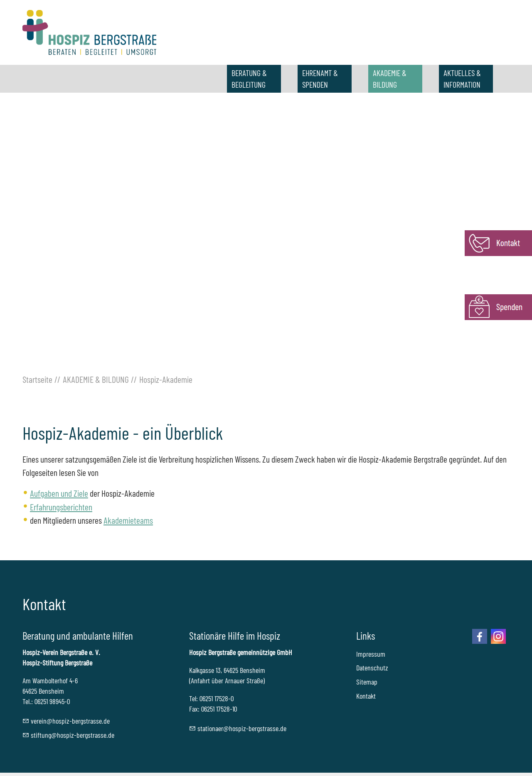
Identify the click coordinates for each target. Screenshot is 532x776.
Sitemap (367, 682)
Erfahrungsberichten (61, 507)
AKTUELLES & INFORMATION (462, 79)
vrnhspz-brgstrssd (70, 721)
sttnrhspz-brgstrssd (242, 728)
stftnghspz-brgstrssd (73, 735)
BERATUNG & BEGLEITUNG (249, 79)
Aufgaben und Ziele (59, 493)
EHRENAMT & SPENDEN (320, 79)
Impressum (371, 654)
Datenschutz (372, 668)
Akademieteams (128, 520)
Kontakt (366, 696)
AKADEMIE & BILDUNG (390, 79)
